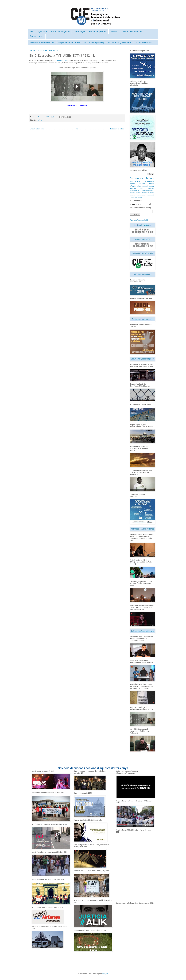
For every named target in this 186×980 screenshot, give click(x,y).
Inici (32, 31)
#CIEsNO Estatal (144, 42)
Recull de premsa (98, 31)
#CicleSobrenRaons (148, 193)
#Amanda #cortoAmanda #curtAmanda (142, 195)
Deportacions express (69, 42)
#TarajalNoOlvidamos (136, 197)
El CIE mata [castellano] (120, 42)
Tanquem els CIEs (44, 117)
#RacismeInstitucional (139, 186)
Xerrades (135, 181)
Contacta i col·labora (132, 31)
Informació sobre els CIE (42, 42)
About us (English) (60, 31)
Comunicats (136, 178)
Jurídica (133, 188)
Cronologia (79, 31)
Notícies (39, 120)
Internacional (134, 191)
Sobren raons (37, 36)
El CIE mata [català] (94, 42)
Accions (150, 178)
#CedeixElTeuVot (135, 193)
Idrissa (152, 186)
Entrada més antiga (117, 129)
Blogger (105, 974)
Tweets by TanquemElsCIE (139, 220)
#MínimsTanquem (148, 191)
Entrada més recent (37, 129)
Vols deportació (147, 188)
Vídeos (114, 31)
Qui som (43, 31)
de (62, 61)
